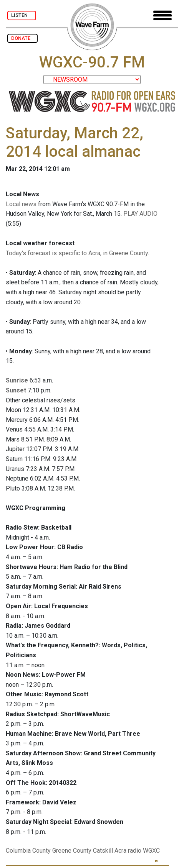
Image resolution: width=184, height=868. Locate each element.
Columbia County (28, 851)
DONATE (22, 38)
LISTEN (22, 15)
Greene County (72, 851)
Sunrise (17, 380)
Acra (120, 851)
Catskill (103, 851)
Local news (21, 204)
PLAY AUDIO (140, 214)
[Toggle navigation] (162, 16)
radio (135, 851)
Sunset (16, 390)
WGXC (151, 851)
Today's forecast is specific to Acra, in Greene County (77, 253)
